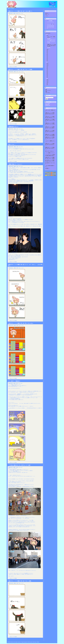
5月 (47, 56)
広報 (46, 92)
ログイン (47, 16)
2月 (47, 60)
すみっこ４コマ (48, 91)
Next (42, 640)
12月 (47, 63)
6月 (47, 55)
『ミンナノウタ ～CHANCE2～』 (17, 394)
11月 (47, 35)
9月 (47, 51)
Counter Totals (48, 102)
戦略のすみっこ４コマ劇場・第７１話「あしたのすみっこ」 (50, 148)
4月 (47, 57)
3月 (47, 58)
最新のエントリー (49, 108)
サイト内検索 (48, 95)
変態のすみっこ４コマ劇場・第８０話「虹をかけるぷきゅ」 (51, 46)
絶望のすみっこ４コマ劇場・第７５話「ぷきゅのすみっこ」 (50, 132)
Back (8, 640)
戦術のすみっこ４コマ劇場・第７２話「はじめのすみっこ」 (50, 145)
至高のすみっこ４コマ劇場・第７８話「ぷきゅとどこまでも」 (50, 120)
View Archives (48, 33)
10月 (47, 49)
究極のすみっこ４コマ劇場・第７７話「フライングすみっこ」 (50, 124)
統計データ (47, 14)
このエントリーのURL (13, 67)
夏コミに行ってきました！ (50, 151)
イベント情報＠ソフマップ (50, 153)
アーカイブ (47, 31)
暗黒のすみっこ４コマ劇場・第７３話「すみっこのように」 (50, 138)
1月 (47, 61)
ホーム (46, 13)
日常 (46, 90)
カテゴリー (47, 88)
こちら (21, 136)
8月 (47, 52)
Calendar (47, 19)
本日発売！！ (48, 168)
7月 (47, 53)
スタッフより (48, 93)
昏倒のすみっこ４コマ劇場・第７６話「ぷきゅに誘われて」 (50, 128)
